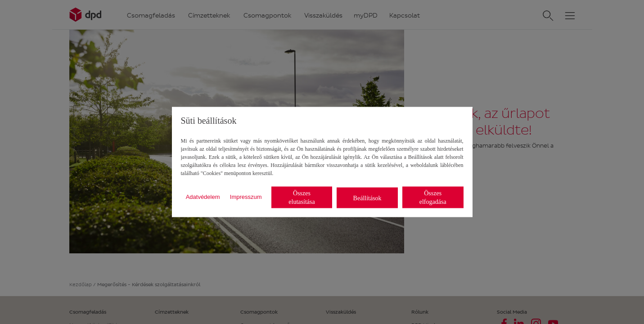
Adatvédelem (203, 196)
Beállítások (367, 198)
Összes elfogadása (433, 198)
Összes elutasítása (302, 198)
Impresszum (246, 196)
